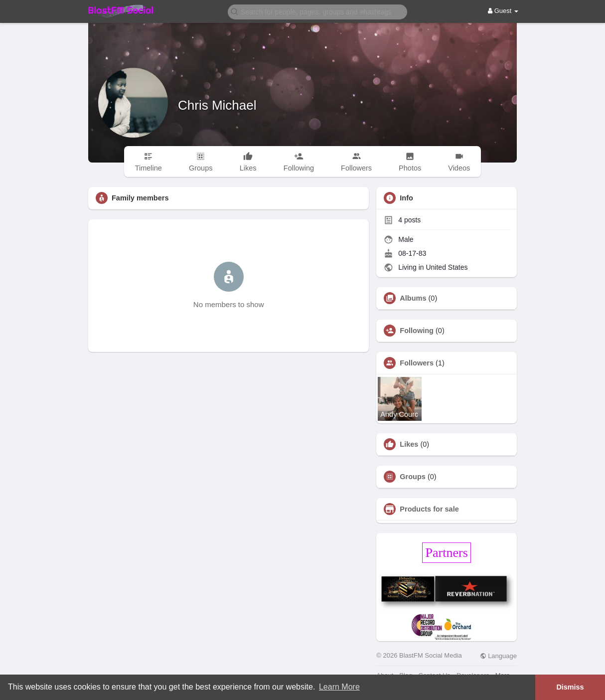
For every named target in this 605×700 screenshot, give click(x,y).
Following (417, 331)
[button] (317, 11)
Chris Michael (217, 105)
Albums (413, 298)
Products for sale (429, 509)
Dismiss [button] (570, 687)
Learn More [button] (339, 687)
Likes (409, 444)
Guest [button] (503, 11)
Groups (413, 477)
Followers (417, 363)
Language (498, 656)
